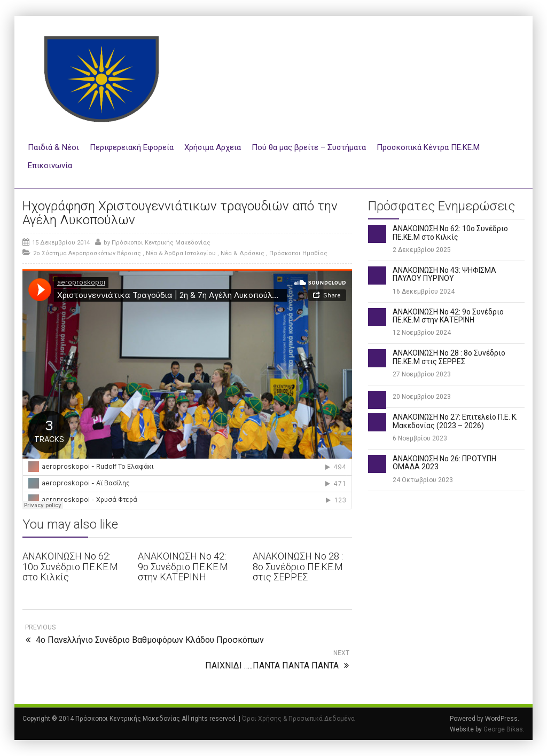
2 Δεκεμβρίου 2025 (422, 250)
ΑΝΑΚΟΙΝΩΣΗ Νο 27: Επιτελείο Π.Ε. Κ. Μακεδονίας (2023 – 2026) (455, 421)
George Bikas (503, 729)
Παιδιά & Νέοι (53, 147)
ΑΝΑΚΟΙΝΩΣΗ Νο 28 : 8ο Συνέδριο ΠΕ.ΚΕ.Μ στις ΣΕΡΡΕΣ (298, 567)
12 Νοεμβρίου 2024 (422, 333)
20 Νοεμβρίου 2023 (422, 397)
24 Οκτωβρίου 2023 (423, 480)
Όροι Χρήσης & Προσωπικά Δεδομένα (298, 719)
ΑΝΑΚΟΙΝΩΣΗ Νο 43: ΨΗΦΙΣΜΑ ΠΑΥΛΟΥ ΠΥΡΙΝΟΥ (444, 274)
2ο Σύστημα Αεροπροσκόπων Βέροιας (87, 253)
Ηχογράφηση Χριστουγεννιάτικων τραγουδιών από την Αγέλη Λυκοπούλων (180, 213)
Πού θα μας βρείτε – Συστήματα (309, 147)
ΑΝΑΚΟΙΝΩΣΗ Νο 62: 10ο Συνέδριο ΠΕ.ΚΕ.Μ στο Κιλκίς (70, 567)
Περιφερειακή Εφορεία (132, 147)
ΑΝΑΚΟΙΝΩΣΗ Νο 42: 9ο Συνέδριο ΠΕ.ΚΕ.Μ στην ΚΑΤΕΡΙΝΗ (183, 567)
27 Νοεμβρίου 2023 (422, 374)
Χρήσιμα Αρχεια (213, 147)
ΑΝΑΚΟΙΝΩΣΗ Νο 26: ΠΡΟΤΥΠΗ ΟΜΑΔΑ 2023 (444, 463)
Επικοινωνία (50, 166)
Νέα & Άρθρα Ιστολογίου (181, 253)
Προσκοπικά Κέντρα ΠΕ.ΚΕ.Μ (428, 147)
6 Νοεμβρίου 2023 (420, 438)
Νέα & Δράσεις (243, 253)
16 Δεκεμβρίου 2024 (424, 292)
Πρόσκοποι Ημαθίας (298, 253)
